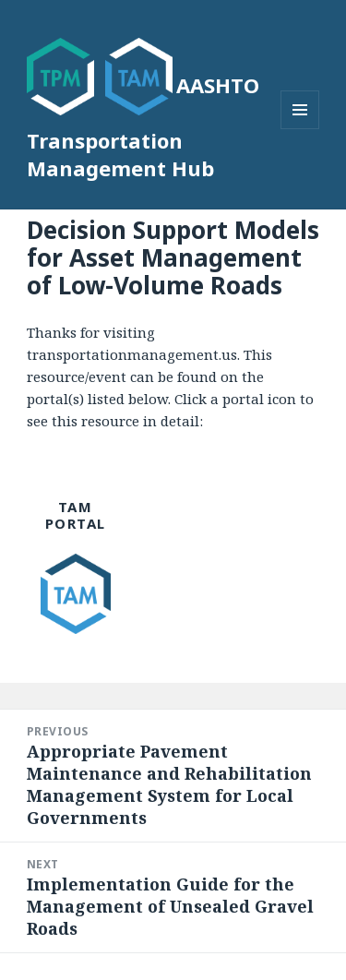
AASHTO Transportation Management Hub (143, 126)
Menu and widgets (300, 129)
